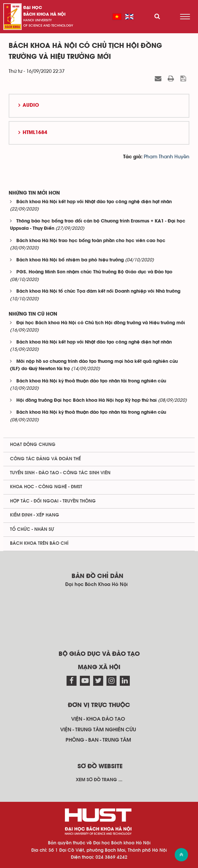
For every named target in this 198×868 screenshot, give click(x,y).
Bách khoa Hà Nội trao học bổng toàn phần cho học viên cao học (91, 241)
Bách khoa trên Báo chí (39, 543)
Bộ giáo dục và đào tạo (99, 654)
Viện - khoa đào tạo (98, 719)
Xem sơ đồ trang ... (99, 780)
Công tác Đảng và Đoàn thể (45, 459)
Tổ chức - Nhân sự (32, 529)
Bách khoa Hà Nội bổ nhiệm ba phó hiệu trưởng (70, 260)
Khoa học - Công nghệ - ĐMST (46, 487)
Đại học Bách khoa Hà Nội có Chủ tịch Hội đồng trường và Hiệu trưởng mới (101, 323)
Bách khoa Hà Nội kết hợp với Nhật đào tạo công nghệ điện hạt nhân (94, 202)
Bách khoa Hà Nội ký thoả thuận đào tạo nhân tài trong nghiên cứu (91, 381)
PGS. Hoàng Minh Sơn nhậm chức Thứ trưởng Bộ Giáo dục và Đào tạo (94, 272)
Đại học (33, 8)
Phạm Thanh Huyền (167, 157)
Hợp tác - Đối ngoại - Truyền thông (53, 501)
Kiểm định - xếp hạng (35, 515)
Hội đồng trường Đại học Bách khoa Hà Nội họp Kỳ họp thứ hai (87, 401)
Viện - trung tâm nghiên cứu (98, 730)
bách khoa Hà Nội (44, 14)
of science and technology (48, 26)
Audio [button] (31, 105)
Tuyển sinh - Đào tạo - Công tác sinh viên (60, 473)
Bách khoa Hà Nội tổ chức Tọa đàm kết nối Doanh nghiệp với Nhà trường (98, 291)
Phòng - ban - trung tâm (98, 740)
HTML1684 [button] (35, 133)
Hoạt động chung (33, 445)
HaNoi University (38, 20)
